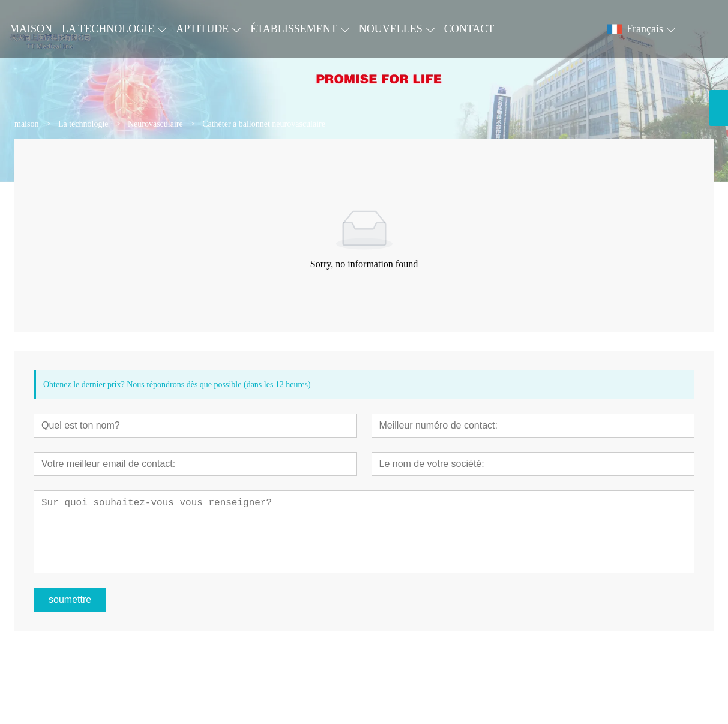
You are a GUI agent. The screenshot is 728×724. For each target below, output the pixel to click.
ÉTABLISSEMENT (294, 29)
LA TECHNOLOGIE (108, 29)
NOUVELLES (391, 29)
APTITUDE (202, 29)
